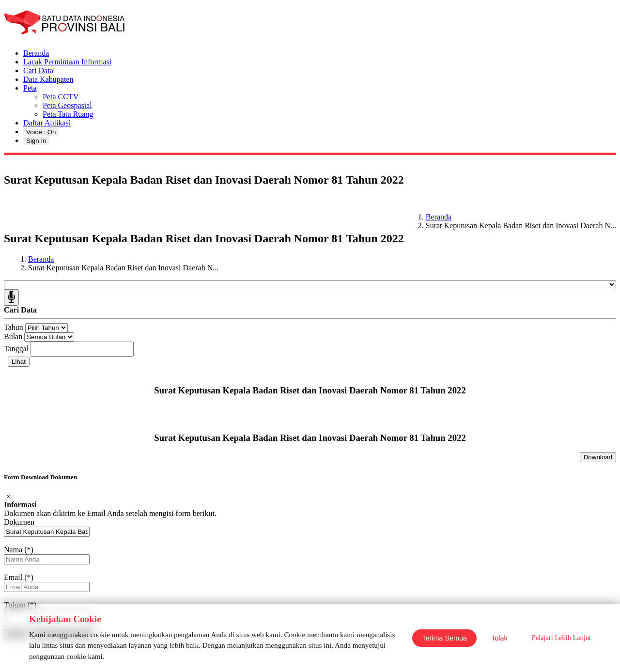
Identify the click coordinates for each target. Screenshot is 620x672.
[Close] (9, 496)
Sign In (36, 141)
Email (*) (19, 577)
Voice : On (41, 132)
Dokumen (19, 522)
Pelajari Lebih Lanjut (561, 638)
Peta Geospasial (67, 105)
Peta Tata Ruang (68, 114)
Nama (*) (19, 550)
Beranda (36, 53)
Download (598, 457)
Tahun (14, 327)
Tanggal (16, 349)
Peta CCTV (61, 97)
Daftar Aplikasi (47, 123)
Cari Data (38, 70)
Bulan (13, 336)
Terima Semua (444, 638)
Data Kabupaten (48, 79)
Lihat (19, 362)
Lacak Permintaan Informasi (67, 62)
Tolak (499, 638)
